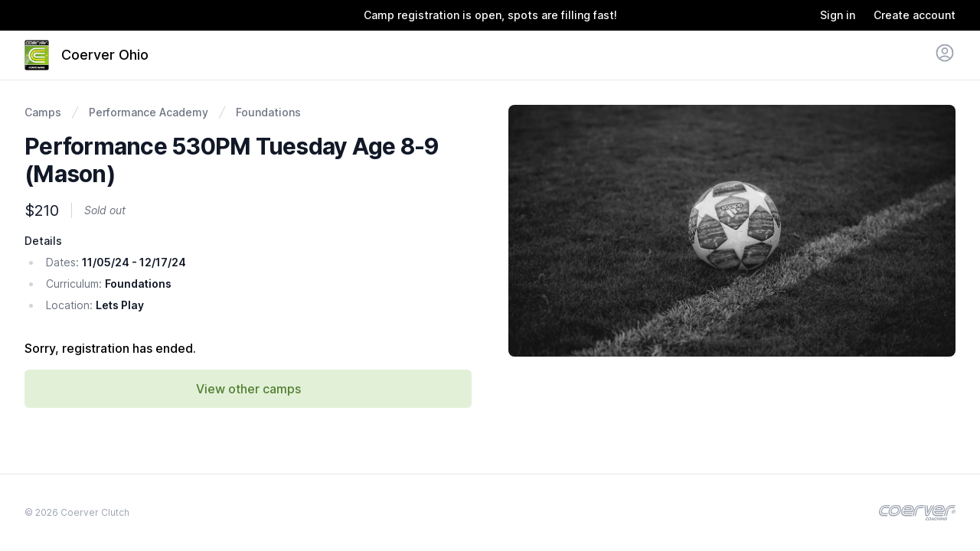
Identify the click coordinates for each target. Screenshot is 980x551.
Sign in (838, 15)
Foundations (268, 112)
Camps (43, 112)
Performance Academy (149, 112)
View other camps (248, 389)
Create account (915, 15)
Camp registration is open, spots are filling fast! (490, 15)
